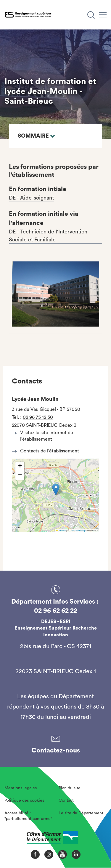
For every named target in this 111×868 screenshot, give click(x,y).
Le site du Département (81, 813)
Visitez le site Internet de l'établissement (44, 436)
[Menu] (103, 15)
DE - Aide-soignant (31, 198)
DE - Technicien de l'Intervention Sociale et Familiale (48, 236)
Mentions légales (21, 788)
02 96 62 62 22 (56, 611)
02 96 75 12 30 (38, 417)
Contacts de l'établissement (47, 451)
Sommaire (36, 136)
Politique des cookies (24, 801)
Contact (66, 801)
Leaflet (61, 530)
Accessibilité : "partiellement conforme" (28, 816)
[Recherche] (91, 15)
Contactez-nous (56, 750)
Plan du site (70, 788)
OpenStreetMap (78, 530)
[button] (56, 489)
